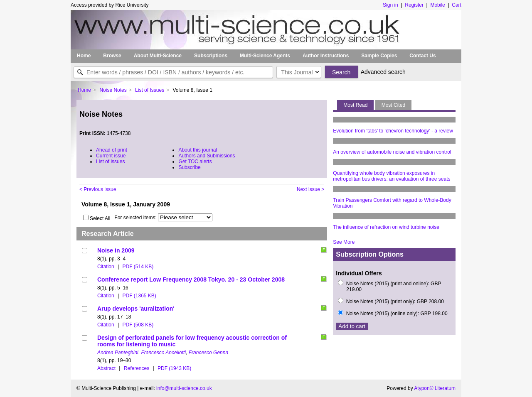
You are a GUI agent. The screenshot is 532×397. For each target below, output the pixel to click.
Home (84, 56)
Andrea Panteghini (118, 353)
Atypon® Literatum (435, 388)
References (137, 368)
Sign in (390, 5)
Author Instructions (326, 56)
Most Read (355, 105)
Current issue (111, 156)
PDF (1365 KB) (139, 296)
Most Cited (393, 105)
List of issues (110, 162)
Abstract (106, 368)
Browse (112, 56)
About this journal (198, 150)
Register (414, 5)
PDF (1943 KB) (174, 368)
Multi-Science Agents (265, 56)
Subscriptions (211, 56)
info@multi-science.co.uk (184, 388)
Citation (106, 267)
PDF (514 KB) (138, 267)
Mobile (437, 5)
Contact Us (422, 56)
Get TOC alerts (195, 162)
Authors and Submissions (207, 156)
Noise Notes (113, 90)
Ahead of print (112, 150)
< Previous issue (98, 189)
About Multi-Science (158, 56)
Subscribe (189, 167)
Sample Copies (379, 56)
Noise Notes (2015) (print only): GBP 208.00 (395, 301)
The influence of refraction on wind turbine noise (386, 227)
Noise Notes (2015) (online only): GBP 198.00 (397, 314)
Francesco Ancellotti (163, 353)
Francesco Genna (208, 353)
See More (344, 242)
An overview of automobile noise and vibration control (392, 152)
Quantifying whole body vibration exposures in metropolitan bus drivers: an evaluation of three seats (392, 176)
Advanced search (383, 72)
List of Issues (150, 90)
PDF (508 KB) (138, 325)
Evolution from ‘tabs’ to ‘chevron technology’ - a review (393, 131)
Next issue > (310, 189)
